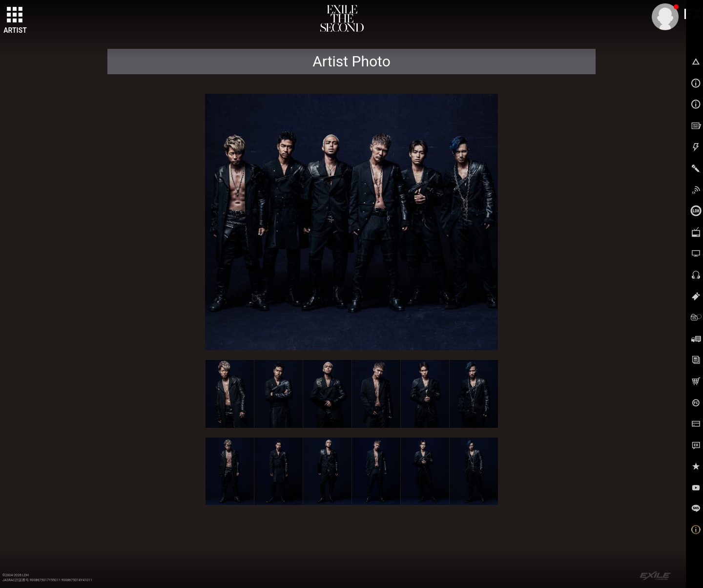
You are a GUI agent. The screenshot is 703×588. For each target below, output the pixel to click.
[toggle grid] (15, 15)
